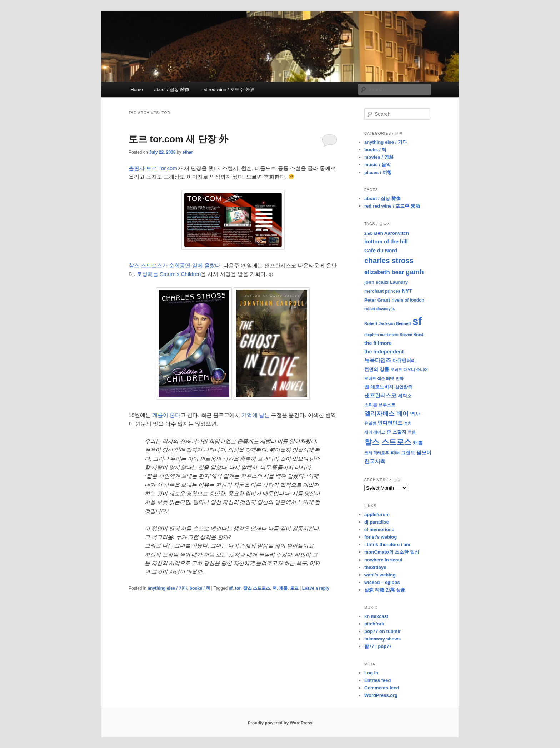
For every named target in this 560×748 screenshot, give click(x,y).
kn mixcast (376, 616)
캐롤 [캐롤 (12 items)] (418, 443)
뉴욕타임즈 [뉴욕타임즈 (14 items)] (378, 360)
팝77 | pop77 (378, 646)
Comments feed (382, 688)
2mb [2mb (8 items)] (368, 233)
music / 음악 (377, 165)
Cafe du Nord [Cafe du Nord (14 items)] (381, 251)
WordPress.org (381, 695)
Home (137, 90)
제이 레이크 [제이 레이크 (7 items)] (375, 432)
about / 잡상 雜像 (172, 90)
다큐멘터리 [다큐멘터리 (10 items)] (404, 361)
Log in (371, 673)
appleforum (377, 514)
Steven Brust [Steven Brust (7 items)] (412, 335)
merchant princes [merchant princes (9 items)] (382, 291)
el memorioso (379, 529)
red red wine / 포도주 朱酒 (228, 90)
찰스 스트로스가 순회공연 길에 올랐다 (174, 265)
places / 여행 (378, 172)
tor (238, 588)
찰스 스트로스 (257, 588)
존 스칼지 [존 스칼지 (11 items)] (396, 432)
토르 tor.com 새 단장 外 (178, 139)
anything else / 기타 (167, 588)
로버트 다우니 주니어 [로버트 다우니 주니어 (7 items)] (409, 370)
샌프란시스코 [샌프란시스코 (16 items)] (380, 395)
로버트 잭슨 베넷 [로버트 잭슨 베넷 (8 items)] (379, 378)
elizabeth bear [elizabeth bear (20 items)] (384, 272)
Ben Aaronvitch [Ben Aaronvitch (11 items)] (392, 233)
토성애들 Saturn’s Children (169, 274)
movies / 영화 (379, 157)
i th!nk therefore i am (387, 544)
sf (231, 588)
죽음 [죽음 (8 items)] (412, 432)
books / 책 (200, 588)
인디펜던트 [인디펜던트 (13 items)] (390, 423)
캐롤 (283, 588)
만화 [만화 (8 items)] (400, 378)
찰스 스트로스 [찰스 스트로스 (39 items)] (388, 442)
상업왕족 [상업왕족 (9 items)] (404, 387)
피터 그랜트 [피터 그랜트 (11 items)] (403, 453)
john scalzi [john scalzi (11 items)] (376, 282)
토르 (294, 588)
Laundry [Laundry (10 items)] (399, 282)
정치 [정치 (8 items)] (408, 423)
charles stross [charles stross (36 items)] (389, 261)
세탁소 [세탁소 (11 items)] (405, 396)
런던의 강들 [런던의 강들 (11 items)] (377, 369)
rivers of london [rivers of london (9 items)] (408, 300)
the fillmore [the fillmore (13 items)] (378, 343)
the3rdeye (375, 567)
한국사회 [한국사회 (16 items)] (375, 461)
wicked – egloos (382, 582)
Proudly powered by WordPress (280, 723)
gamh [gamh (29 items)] (415, 272)
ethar (188, 152)
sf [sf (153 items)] (417, 321)
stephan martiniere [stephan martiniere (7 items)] (381, 335)
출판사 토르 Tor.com (153, 168)
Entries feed (377, 680)
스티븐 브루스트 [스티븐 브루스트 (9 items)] (380, 405)
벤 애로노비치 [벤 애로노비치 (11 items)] (379, 387)
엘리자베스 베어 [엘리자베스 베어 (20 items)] (386, 414)
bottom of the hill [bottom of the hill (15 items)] (386, 241)
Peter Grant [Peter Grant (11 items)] (377, 300)
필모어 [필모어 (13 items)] (424, 452)
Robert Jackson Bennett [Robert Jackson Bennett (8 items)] (388, 323)
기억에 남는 (256, 415)
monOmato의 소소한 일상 (392, 552)
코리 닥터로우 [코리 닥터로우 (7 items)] (377, 453)
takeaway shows (382, 639)
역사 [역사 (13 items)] (415, 414)
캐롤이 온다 (166, 415)
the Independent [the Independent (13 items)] (384, 352)
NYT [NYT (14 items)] (407, 291)
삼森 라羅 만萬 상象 (385, 590)
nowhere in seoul (383, 560)
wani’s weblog (380, 575)
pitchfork (374, 624)
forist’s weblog (381, 537)
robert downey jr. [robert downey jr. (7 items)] (380, 309)
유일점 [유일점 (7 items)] (370, 423)
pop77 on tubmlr (382, 631)
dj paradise (377, 522)
